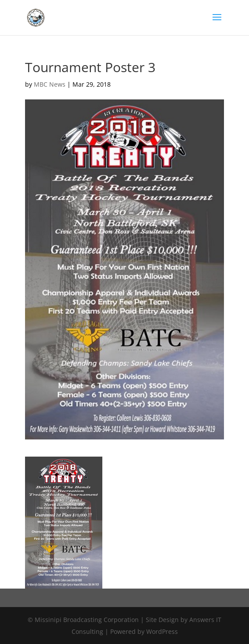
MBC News (50, 84)
